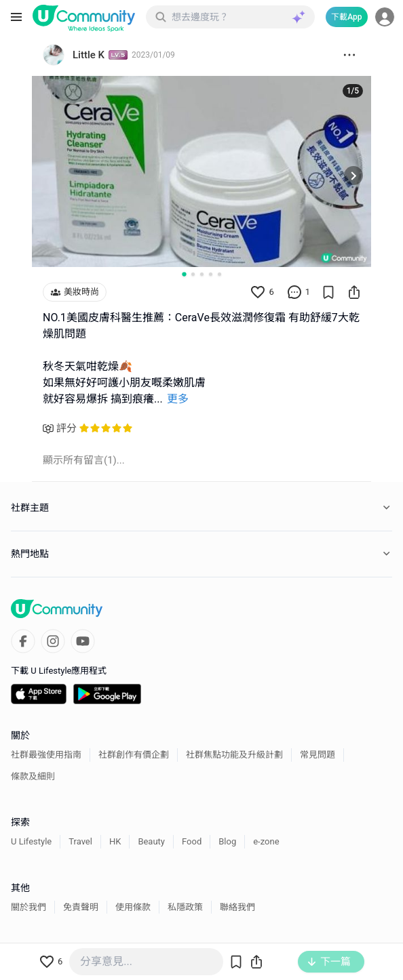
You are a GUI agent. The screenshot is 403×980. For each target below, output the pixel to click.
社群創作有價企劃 (134, 755)
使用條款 (133, 907)
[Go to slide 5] (219, 274)
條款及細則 (33, 776)
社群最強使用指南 (46, 755)
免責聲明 (81, 907)
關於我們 (28, 907)
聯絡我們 (237, 907)
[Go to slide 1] (184, 274)
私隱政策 (185, 907)
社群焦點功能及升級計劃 (234, 755)
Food (192, 841)
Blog (227, 841)
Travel (80, 841)
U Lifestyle (31, 841)
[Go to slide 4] (211, 274)
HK (115, 841)
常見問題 (318, 755)
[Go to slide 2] (193, 274)
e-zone (266, 841)
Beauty (151, 841)
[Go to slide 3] (202, 274)
